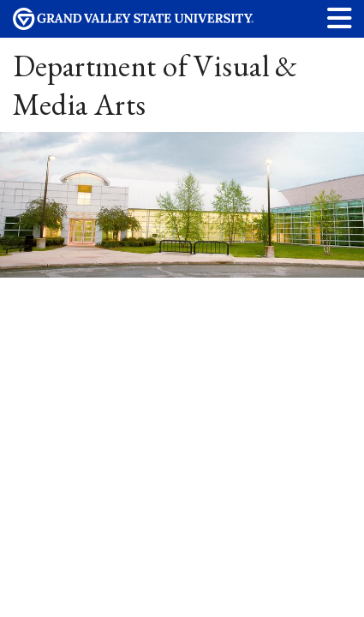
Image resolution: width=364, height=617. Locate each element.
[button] (340, 18)
